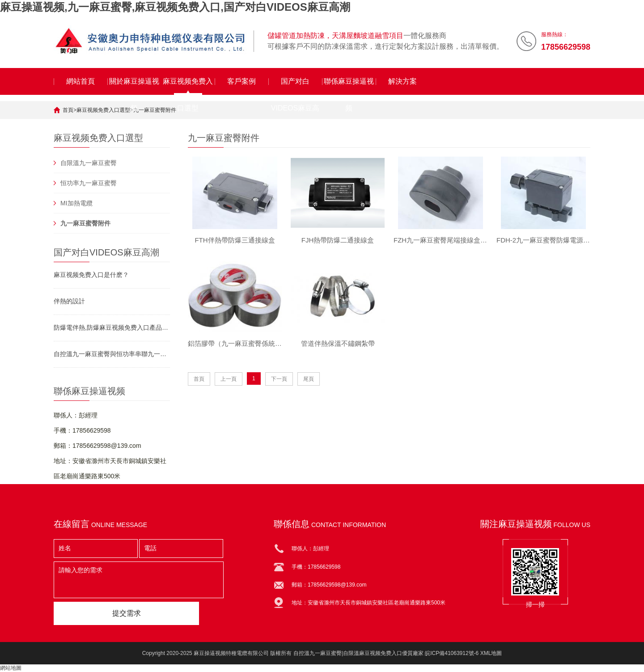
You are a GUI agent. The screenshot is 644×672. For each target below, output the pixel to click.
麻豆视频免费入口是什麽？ (91, 275)
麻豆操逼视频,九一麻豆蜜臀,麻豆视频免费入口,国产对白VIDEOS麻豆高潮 (175, 7)
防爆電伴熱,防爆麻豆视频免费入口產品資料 (112, 327)
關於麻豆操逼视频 (134, 86)
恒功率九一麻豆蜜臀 (89, 183)
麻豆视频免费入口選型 (188, 86)
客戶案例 (241, 81)
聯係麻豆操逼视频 (349, 86)
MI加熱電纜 (76, 203)
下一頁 (279, 379)
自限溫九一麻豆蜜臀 (89, 163)
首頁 (68, 110)
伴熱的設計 (69, 301)
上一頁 (229, 379)
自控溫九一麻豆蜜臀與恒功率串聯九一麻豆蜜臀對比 (112, 354)
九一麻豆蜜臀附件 (155, 110)
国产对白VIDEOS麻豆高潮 (295, 86)
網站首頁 (80, 81)
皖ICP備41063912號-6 (452, 653)
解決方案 (402, 81)
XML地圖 (491, 653)
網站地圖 (11, 668)
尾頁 (309, 379)
